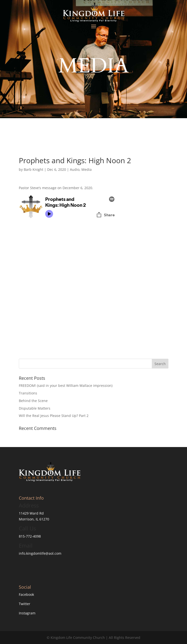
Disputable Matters (35, 408)
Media (87, 169)
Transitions (28, 393)
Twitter (25, 604)
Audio (75, 169)
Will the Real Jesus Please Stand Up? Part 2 (54, 416)
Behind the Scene (33, 401)
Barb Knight (33, 169)
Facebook (26, 594)
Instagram (27, 613)
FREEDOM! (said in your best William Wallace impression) (66, 385)
